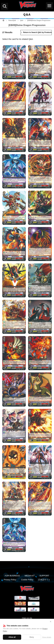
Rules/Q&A (12, 20)
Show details (47, 637)
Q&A (22, 20)
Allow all (12, 637)
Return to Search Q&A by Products (37, 32)
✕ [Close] (51, 622)
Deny (32, 637)
